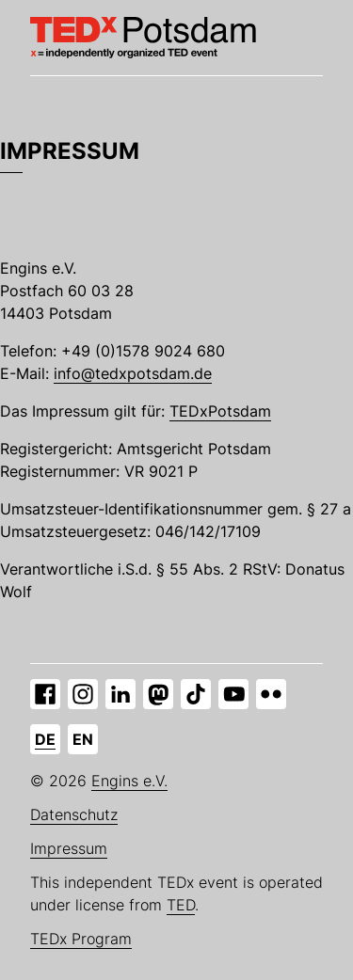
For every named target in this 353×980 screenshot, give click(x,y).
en (83, 739)
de (45, 739)
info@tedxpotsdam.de (133, 373)
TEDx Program (81, 939)
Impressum (69, 848)
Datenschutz (74, 814)
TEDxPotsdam (220, 411)
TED (181, 905)
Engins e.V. (129, 781)
